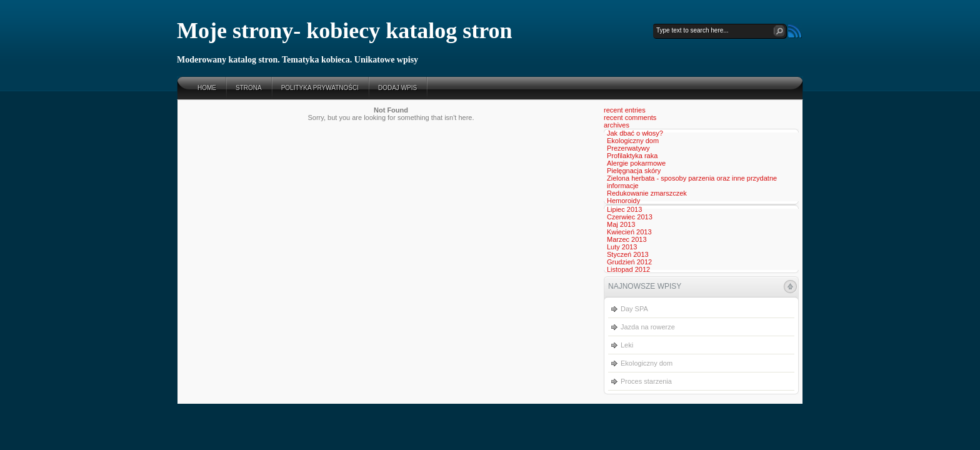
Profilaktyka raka (632, 156)
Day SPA (634, 309)
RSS (795, 31)
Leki (627, 345)
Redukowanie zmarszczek (647, 193)
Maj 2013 (621, 224)
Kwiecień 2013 (629, 232)
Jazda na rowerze (648, 327)
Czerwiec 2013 (630, 217)
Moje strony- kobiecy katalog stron (345, 31)
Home (207, 88)
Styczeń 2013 (628, 254)
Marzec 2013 (627, 239)
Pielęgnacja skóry (634, 171)
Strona (249, 88)
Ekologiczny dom (633, 141)
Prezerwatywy (628, 148)
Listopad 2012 (628, 269)
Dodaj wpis (397, 88)
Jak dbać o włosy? (635, 133)
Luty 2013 (622, 247)
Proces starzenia (646, 381)
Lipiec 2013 (624, 209)
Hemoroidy (623, 201)
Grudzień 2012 (629, 262)
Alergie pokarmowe (636, 163)
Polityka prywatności (320, 88)
